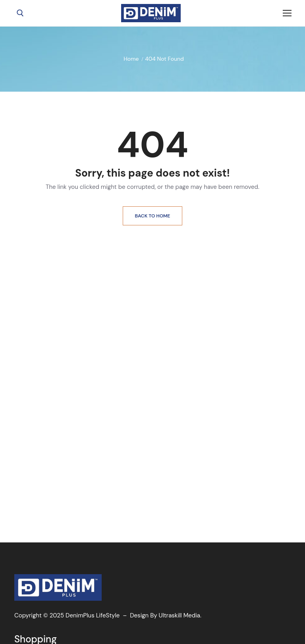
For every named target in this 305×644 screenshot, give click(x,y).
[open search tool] (20, 13)
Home (131, 59)
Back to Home (153, 216)
